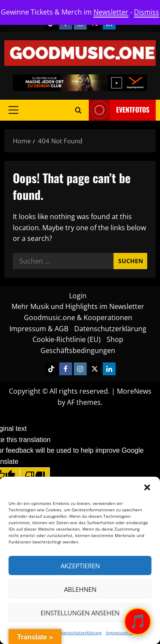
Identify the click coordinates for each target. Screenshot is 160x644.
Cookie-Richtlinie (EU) (67, 339)
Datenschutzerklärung (79, 632)
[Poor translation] (35, 475)
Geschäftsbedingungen (78, 350)
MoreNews (134, 391)
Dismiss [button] (147, 12)
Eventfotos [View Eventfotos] (119, 110)
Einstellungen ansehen (80, 613)
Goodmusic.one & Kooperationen (78, 318)
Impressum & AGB (124, 632)
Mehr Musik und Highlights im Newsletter (78, 306)
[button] (147, 487)
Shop (115, 339)
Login (78, 296)
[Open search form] (78, 110)
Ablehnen (80, 589)
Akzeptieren (80, 566)
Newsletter (111, 12)
